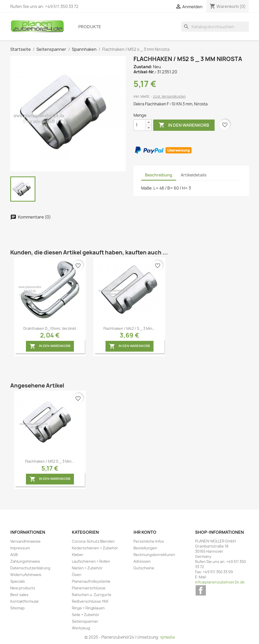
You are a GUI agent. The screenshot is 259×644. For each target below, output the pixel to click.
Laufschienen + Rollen (91, 561)
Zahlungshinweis (25, 561)
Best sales (19, 595)
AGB (14, 555)
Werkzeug (81, 628)
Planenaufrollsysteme (91, 581)
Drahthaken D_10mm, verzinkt (50, 328)
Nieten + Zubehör (87, 568)
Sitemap (17, 608)
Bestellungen (145, 548)
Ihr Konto (145, 532)
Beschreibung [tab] (159, 175)
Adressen (142, 561)
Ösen (77, 575)
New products (23, 588)
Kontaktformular (25, 601)
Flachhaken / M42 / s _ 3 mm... (129, 328)
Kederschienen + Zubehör (95, 548)
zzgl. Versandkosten (169, 96)
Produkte (90, 27)
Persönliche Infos (149, 541)
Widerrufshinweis (26, 575)
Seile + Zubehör (86, 615)
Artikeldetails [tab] (194, 175)
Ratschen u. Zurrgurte (92, 595)
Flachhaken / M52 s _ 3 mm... (50, 461)
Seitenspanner (85, 621)
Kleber (78, 555)
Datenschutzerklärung (30, 568)
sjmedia (167, 637)
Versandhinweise (25, 541)
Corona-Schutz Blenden (93, 541)
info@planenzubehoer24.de (220, 582)
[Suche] (215, 27)
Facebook (201, 590)
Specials (18, 581)
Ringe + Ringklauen (88, 608)
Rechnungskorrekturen (154, 555)
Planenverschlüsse (89, 588)
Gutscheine (144, 568)
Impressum (20, 548)
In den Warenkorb (184, 125)
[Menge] (140, 125)
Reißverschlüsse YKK (90, 601)
